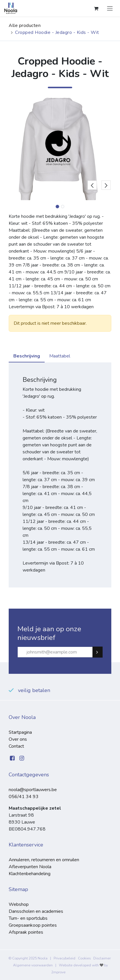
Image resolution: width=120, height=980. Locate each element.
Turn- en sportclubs (28, 918)
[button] (92, 149)
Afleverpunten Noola (30, 867)
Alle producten (25, 25)
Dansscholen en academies (36, 911)
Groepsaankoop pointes (33, 925)
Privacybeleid (64, 958)
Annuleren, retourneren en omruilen (44, 860)
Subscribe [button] (100, 652)
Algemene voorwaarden (33, 965)
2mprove (58, 972)
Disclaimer (102, 958)
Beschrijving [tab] (27, 356)
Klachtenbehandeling (30, 874)
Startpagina (20, 732)
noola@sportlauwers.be (33, 790)
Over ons (18, 739)
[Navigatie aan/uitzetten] (110, 8)
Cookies (84, 958)
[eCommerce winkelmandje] (96, 8)
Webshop (19, 904)
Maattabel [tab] (60, 356)
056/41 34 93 (24, 797)
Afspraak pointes (26, 932)
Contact (16, 746)
